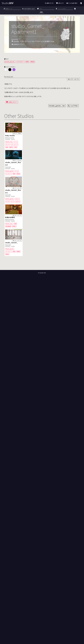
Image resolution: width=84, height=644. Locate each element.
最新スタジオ (50, 3)
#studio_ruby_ (9, 224)
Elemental (8, 139)
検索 (41, 12)
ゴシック (8, 144)
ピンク (13, 201)
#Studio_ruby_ (9, 142)
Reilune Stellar (10, 220)
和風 (7, 147)
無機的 (18, 252)
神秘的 (33, 62)
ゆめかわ (18, 201)
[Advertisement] (42, 264)
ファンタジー (20, 62)
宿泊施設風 (8, 226)
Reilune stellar (10, 138)
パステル (8, 201)
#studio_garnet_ (10, 62)
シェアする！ (74, 106)
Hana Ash (10, 76)
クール (16, 142)
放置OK (11, 147)
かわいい (17, 199)
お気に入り (61, 3)
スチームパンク (15, 144)
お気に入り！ (13, 102)
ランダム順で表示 (73, 3)
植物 (27, 62)
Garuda (13, 139)
